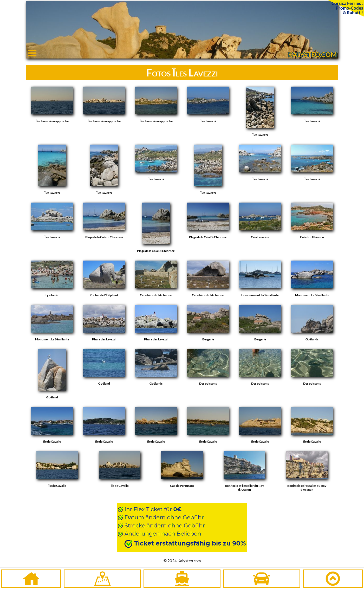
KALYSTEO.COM (312, 54)
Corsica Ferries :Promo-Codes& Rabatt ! (347, 8)
